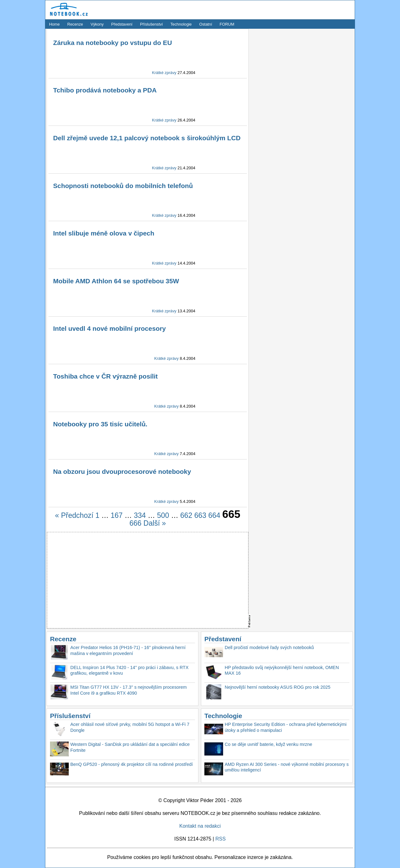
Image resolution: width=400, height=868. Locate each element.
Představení (122, 24)
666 (135, 523)
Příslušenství (151, 24)
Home (54, 24)
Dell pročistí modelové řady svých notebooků (269, 647)
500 (163, 515)
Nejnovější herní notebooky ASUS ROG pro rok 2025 (277, 687)
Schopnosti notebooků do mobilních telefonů (123, 186)
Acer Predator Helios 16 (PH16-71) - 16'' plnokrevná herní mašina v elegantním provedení (128, 650)
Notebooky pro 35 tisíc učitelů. (100, 424)
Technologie (181, 24)
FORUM (227, 24)
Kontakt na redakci (200, 826)
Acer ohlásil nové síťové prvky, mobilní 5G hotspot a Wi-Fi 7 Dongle (130, 727)
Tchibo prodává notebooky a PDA (105, 90)
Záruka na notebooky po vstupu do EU (112, 43)
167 (117, 515)
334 (140, 515)
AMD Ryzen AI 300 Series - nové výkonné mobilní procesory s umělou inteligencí (287, 767)
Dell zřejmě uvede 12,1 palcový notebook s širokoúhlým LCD (147, 138)
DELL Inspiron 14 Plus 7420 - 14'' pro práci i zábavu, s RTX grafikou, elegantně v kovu (129, 670)
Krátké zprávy (164, 73)
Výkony (97, 24)
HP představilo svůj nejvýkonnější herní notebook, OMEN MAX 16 (282, 670)
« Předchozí (74, 515)
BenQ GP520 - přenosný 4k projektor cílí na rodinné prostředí (132, 764)
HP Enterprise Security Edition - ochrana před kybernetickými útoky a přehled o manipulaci (286, 727)
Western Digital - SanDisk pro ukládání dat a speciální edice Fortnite (130, 747)
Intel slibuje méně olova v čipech (104, 233)
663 (200, 515)
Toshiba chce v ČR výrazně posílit (105, 376)
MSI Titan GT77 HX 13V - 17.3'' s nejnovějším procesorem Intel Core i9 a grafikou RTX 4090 (129, 690)
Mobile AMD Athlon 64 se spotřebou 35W (116, 281)
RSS (220, 839)
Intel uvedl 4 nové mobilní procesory (110, 328)
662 (186, 515)
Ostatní (206, 24)
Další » (155, 523)
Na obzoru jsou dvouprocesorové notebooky (122, 471)
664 (214, 515)
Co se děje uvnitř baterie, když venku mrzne (268, 744)
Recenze (75, 24)
